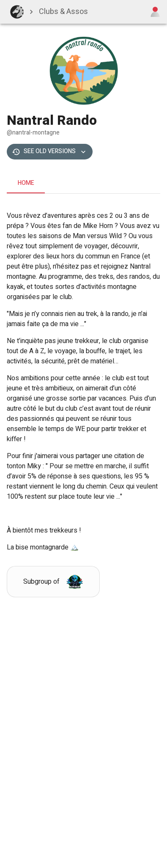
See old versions (50, 152)
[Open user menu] (155, 12)
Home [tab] (26, 183)
